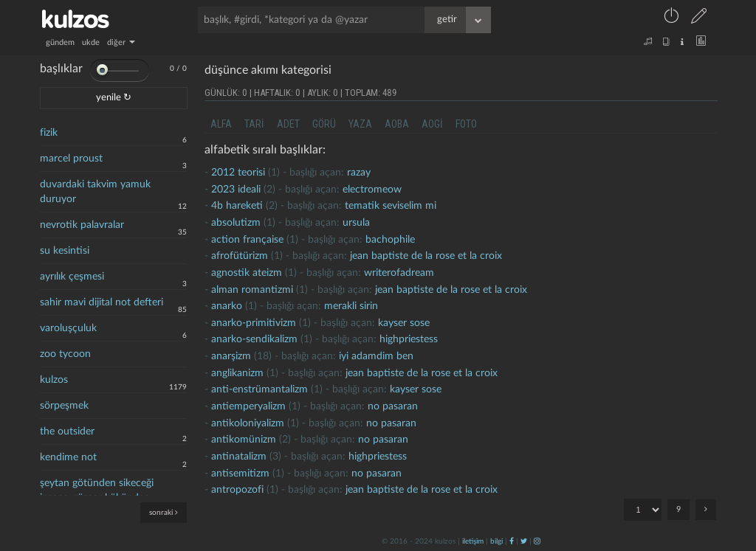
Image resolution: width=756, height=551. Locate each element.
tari (254, 124)
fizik (49, 133)
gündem (60, 42)
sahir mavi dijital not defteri (102, 302)
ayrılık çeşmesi (72, 277)
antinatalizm (239, 457)
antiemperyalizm (248, 406)
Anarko (227, 306)
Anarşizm (231, 356)
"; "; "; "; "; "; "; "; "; (643, 510)
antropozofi (237, 490)
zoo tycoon (65, 354)
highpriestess (409, 339)
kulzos (54, 380)
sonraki (164, 512)
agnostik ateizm (247, 273)
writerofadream (399, 273)
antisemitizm (240, 474)
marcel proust (71, 159)
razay (359, 173)
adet (288, 124)
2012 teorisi (238, 173)
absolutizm (236, 223)
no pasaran (393, 406)
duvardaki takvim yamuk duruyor (95, 192)
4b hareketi (237, 206)
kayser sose (404, 323)
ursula (356, 223)
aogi (432, 124)
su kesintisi (65, 251)
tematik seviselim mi (391, 206)
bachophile (390, 240)
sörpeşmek (64, 406)
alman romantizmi (252, 290)
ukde (91, 42)
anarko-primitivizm (254, 323)
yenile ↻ (114, 98)
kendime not (68, 457)
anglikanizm (237, 373)
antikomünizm (244, 440)
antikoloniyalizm (248, 423)
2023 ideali (236, 190)
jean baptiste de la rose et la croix (426, 256)
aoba (397, 124)
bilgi (496, 541)
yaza (360, 124)
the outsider (67, 432)
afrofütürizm (240, 256)
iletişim (473, 541)
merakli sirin (351, 306)
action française (247, 240)
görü (324, 124)
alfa (221, 124)
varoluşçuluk (68, 328)
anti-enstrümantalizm (260, 389)
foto (466, 124)
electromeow (372, 190)
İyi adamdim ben (376, 356)
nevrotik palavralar (82, 225)
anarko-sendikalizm (254, 339)
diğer (121, 42)
